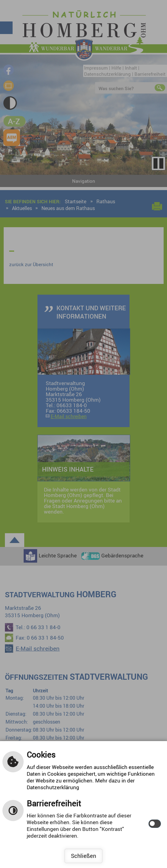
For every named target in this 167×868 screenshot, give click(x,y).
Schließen (83, 856)
